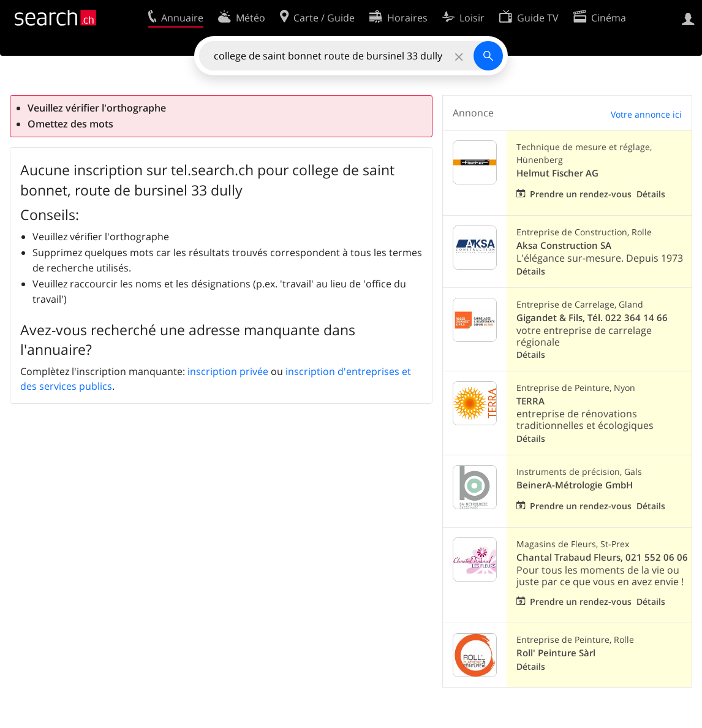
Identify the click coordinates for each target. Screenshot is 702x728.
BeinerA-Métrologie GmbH (575, 485)
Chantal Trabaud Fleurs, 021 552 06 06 (602, 557)
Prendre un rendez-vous (581, 194)
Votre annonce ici (646, 114)
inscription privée (228, 371)
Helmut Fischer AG (557, 173)
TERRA (530, 401)
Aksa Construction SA (564, 245)
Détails (651, 194)
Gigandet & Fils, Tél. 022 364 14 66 (592, 318)
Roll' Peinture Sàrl (556, 653)
